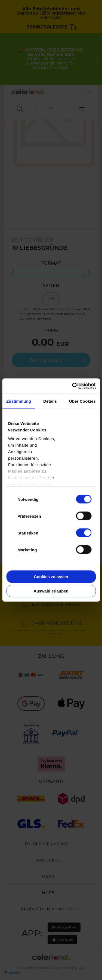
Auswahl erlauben (51, 591)
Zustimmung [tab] (19, 401)
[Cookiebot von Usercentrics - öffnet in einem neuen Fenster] (73, 386)
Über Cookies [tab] (82, 401)
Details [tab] (50, 401)
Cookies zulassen (51, 576)
